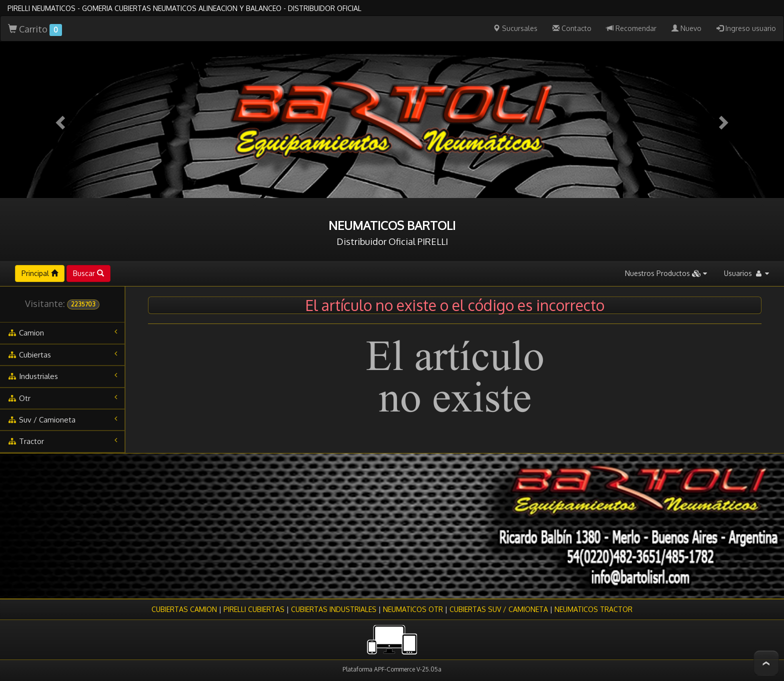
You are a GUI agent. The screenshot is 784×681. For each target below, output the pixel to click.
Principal (40, 273)
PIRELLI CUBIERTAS (254, 609)
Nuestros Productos (666, 273)
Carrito (35, 30)
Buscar (88, 273)
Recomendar (631, 28)
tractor (62, 441)
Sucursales (515, 28)
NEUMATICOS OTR (413, 609)
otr (62, 398)
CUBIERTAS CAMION (184, 609)
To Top (766, 663)
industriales (62, 376)
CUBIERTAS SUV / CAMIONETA (499, 609)
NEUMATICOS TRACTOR (593, 609)
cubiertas (62, 354)
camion (62, 332)
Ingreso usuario (746, 28)
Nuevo (686, 28)
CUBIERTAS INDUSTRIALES (334, 609)
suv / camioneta (62, 419)
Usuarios (746, 273)
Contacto (572, 28)
